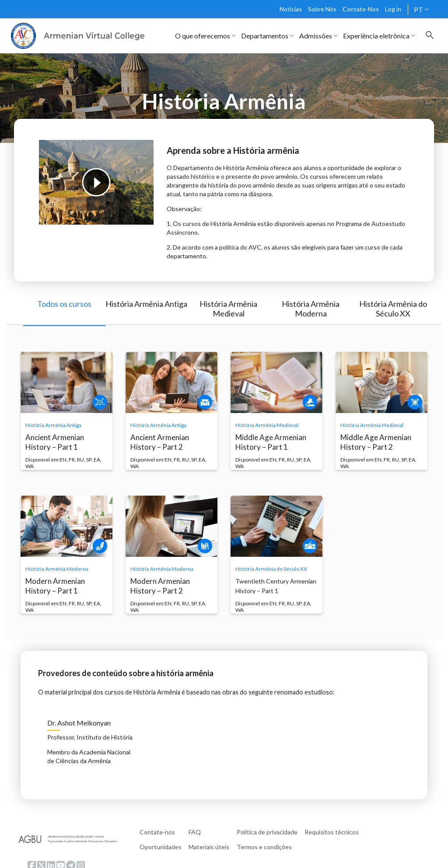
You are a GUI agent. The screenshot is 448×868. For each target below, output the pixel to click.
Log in (393, 9)
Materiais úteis (209, 847)
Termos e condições (264, 847)
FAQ (195, 832)
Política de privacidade (267, 832)
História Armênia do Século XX (393, 309)
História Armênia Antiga (146, 304)
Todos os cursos (64, 304)
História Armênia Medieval (228, 309)
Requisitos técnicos (332, 832)
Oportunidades (161, 847)
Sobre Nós (322, 9)
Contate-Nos (361, 9)
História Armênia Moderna (311, 309)
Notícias (291, 9)
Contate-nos (157, 832)
